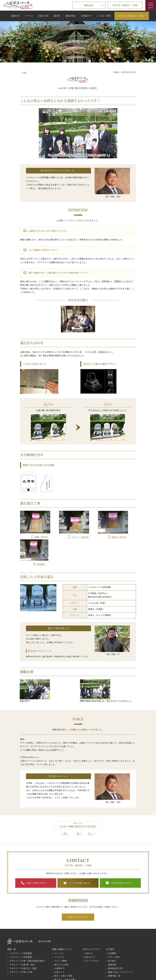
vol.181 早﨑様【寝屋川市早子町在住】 (78, 798)
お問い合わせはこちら (78, 888)
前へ (66, 805)
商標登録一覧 (114, 947)
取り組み (112, 932)
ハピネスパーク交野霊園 (21, 928)
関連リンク (33, 974)
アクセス (29, 16)
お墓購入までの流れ (63, 955)
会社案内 (110, 921)
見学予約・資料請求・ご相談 (125, 5)
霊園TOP (15, 16)
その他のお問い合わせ (16, 974)
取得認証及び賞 (115, 940)
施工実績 (96, 963)
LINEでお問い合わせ (121, 854)
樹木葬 (57, 16)
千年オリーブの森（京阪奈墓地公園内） (28, 932)
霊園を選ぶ (89, 5)
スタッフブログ (92, 932)
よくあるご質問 (103, 16)
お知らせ (89, 925)
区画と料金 (43, 16)
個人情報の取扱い (48, 974)
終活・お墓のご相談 (63, 947)
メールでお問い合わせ (79, 854)
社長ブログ (90, 928)
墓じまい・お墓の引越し (65, 951)
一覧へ (78, 805)
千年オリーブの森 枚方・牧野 (23, 940)
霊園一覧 (11, 921)
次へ (90, 805)
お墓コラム (59, 943)
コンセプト (59, 928)
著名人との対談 (61, 936)
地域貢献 (112, 936)
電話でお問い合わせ (36, 854)
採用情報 (11, 963)
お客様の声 (86, 16)
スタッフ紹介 (114, 928)
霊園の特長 (70, 16)
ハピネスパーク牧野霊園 (21, 925)
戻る (25, 73)
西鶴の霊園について (62, 921)
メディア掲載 (60, 932)
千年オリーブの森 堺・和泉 (22, 936)
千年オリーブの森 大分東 (21, 943)
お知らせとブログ (91, 921)
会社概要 (112, 925)
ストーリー (59, 925)
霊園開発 (81, 963)
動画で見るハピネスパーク (120, 943)
